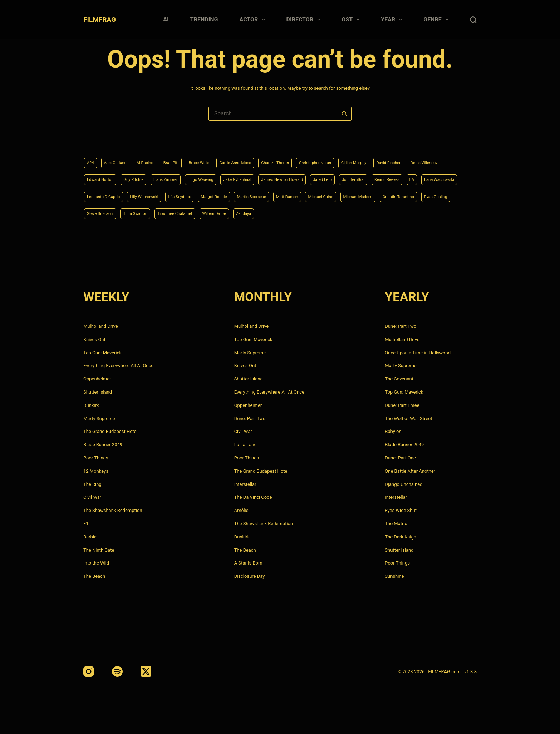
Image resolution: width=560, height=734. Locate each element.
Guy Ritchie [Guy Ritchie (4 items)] (189, 177)
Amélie (241, 510)
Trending (204, 19)
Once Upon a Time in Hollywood (418, 353)
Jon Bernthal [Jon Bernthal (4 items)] (449, 177)
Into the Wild (96, 563)
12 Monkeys (96, 471)
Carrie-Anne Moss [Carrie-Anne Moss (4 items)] (260, 159)
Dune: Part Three (402, 405)
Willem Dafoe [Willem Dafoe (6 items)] (415, 213)
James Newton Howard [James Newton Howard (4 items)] (365, 177)
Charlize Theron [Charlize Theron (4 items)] (307, 159)
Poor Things (96, 458)
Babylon (393, 431)
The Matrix (396, 524)
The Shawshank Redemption (113, 510)
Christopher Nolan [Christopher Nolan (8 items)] (355, 159)
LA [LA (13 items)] (131, 195)
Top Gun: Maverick (102, 353)
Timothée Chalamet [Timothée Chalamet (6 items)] (368, 213)
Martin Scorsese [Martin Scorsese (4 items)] (387, 195)
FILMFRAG (100, 19)
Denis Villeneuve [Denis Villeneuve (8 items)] (105, 177)
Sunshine (394, 576)
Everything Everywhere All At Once (118, 366)
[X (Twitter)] (146, 671)
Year (393, 20)
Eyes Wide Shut (401, 510)
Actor (254, 20)
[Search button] (344, 114)
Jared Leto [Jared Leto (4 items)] (413, 177)
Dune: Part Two (250, 418)
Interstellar (245, 484)
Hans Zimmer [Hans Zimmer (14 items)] (227, 177)
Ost (352, 20)
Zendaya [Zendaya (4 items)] (449, 213)
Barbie (90, 537)
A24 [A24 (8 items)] (91, 159)
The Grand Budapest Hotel (110, 431)
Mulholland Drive (101, 326)
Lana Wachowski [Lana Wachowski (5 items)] (163, 195)
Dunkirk (91, 405)
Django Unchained (404, 484)
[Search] (473, 20)
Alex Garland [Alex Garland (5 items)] (120, 159)
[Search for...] (273, 114)
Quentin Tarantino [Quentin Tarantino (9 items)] (195, 213)
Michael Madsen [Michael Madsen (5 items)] (147, 213)
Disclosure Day (250, 576)
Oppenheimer (97, 379)
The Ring (92, 484)
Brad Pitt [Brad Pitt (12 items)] (185, 159)
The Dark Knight (401, 537)
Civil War (92, 497)
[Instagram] (89, 671)
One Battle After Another (410, 471)
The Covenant (399, 379)
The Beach (94, 576)
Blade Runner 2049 (103, 445)
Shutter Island (98, 392)
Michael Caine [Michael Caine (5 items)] (103, 213)
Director (305, 20)
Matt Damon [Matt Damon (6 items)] (429, 195)
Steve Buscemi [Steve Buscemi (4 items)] (280, 213)
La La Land (245, 445)
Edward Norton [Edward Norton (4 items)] (150, 177)
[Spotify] (117, 671)
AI (166, 19)
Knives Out (94, 339)
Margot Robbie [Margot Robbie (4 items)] (343, 195)
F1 (86, 524)
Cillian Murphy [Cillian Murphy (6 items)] (401, 159)
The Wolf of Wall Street (408, 418)
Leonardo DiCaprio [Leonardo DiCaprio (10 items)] (212, 195)
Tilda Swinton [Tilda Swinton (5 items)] (321, 213)
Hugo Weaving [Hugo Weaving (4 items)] (268, 177)
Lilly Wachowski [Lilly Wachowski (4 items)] (261, 195)
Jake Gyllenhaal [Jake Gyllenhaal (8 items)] (311, 177)
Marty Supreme (99, 418)
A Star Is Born (248, 563)
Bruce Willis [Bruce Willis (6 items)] (217, 159)
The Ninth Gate (99, 550)
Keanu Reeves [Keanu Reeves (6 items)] (102, 195)
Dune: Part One (400, 458)
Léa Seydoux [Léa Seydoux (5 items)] (302, 195)
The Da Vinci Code (253, 497)
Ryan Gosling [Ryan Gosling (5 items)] (239, 213)
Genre (437, 20)
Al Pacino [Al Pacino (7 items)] (155, 159)
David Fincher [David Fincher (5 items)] (441, 159)
